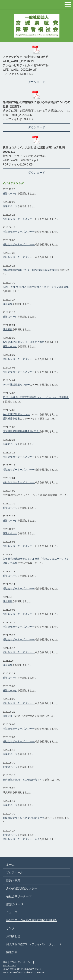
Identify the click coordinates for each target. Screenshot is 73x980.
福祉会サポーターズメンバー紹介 (21, 839)
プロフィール (15, 872)
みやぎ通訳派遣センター (16, 385)
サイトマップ (9, 965)
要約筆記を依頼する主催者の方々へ (22, 780)
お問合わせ (13, 936)
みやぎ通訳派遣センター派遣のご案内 (24, 342)
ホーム (10, 864)
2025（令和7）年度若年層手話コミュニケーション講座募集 (36, 287)
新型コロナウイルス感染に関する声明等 (31, 920)
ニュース (12, 912)
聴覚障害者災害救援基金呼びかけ (21, 431)
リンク (10, 928)
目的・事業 (13, 880)
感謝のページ (10, 193)
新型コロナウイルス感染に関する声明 (24, 818)
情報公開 (8, 716)
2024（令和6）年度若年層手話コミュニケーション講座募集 (36, 397)
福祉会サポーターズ (19, 896)
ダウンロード (37, 82)
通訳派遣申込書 (11, 419)
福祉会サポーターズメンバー (19, 219)
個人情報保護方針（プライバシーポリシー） (34, 944)
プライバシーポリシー (21, 962)
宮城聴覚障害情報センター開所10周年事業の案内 (30, 270)
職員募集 (8, 304)
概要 (5, 962)
